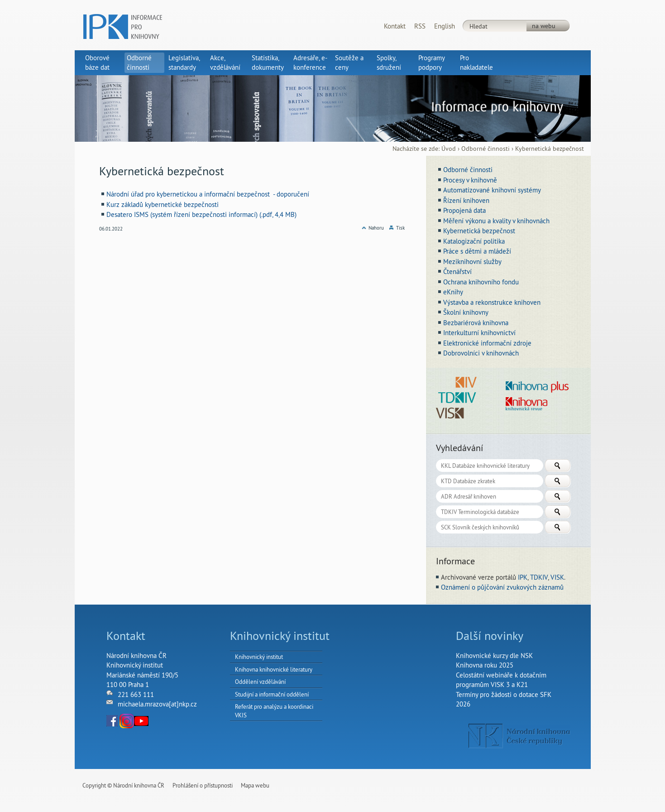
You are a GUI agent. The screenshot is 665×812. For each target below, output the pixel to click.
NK (519, 736)
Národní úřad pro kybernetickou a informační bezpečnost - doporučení (208, 194)
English (445, 26)
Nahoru (376, 228)
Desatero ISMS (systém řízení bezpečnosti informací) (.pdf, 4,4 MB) (201, 214)
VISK (557, 577)
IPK (523, 577)
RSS (420, 26)
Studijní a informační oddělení (272, 694)
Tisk (400, 228)
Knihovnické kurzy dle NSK (494, 656)
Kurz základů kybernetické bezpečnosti (163, 204)
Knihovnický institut (259, 657)
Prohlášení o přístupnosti (203, 785)
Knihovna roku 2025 (485, 665)
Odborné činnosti (486, 149)
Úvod (449, 149)
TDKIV (539, 577)
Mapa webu (255, 785)
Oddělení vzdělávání (260, 682)
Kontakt (395, 26)
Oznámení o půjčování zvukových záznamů (502, 587)
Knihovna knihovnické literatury (274, 669)
